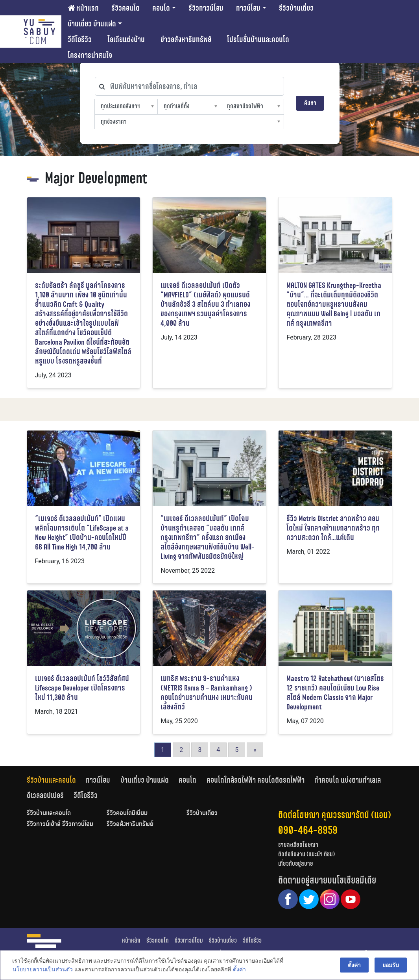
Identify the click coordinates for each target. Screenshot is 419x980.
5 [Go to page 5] (237, 750)
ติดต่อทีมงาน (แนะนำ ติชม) (306, 854)
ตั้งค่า (239, 970)
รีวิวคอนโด (126, 8)
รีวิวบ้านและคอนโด (51, 780)
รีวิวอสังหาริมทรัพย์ (130, 824)
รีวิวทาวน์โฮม (206, 8)
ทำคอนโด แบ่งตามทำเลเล (348, 780)
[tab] (56, 780)
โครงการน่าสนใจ (90, 55)
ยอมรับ (391, 965)
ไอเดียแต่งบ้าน (126, 39)
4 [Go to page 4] (218, 750)
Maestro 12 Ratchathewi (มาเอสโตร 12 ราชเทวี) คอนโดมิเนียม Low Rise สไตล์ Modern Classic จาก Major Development (335, 693)
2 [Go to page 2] (181, 750)
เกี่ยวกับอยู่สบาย (296, 864)
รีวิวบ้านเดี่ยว (296, 8)
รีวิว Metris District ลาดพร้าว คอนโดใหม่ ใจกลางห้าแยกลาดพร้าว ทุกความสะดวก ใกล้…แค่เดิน (333, 528)
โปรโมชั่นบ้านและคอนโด (258, 39)
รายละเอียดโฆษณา (298, 845)
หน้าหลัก (131, 940)
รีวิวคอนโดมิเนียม (127, 813)
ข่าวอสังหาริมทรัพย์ (186, 39)
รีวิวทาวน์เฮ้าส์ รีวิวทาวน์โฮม (60, 824)
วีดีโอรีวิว (80, 39)
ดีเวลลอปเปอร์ (45, 795)
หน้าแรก (83, 8)
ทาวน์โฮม (248, 8)
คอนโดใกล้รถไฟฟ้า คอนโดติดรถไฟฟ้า (256, 780)
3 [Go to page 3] (200, 750)
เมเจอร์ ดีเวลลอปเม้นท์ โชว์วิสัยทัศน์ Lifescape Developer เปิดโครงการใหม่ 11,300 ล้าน (82, 688)
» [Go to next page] (255, 750)
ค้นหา (310, 103)
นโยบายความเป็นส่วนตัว (42, 970)
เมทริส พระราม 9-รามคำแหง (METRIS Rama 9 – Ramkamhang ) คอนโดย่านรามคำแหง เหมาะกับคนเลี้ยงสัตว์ (207, 693)
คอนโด (161, 8)
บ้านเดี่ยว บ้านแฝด (92, 24)
